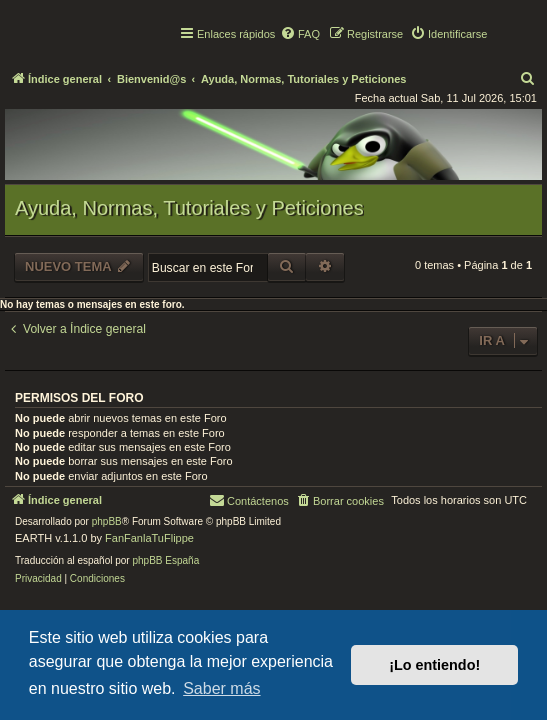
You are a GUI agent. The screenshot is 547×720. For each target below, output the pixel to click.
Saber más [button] (221, 688)
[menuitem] (300, 34)
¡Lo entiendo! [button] (434, 665)
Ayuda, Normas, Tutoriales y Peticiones (189, 208)
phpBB (107, 521)
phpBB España (165, 560)
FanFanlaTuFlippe (149, 538)
